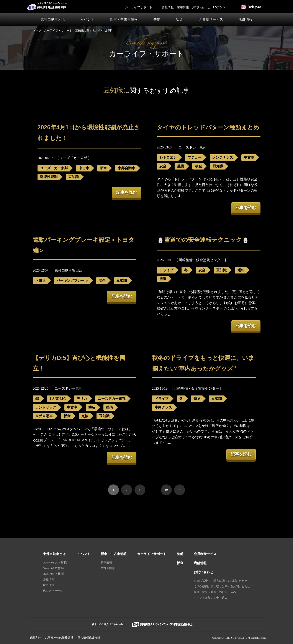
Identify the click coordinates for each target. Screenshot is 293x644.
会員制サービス (211, 19)
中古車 (84, 168)
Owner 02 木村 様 (53, 568)
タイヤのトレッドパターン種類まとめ (208, 127)
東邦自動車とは (53, 19)
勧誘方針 (35, 638)
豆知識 (74, 177)
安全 (163, 166)
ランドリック (46, 407)
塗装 (92, 407)
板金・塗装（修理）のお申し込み (215, 592)
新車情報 (106, 562)
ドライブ (166, 270)
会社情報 (168, 7)
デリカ (82, 399)
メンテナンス (223, 157)
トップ (37, 30)
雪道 (163, 279)
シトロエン (168, 157)
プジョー (195, 157)
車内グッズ (163, 407)
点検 (85, 416)
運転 (241, 270)
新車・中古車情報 (124, 19)
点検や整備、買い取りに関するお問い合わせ (222, 586)
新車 (103, 168)
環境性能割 (49, 177)
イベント (87, 19)
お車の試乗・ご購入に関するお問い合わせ (220, 581)
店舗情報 (246, 19)
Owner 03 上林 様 (53, 574)
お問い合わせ (201, 7)
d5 (37, 399)
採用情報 (183, 7)
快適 (197, 399)
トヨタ (41, 281)
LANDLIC (58, 399)
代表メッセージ (53, 591)
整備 (157, 19)
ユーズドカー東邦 (54, 168)
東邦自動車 (126, 168)
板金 (180, 19)
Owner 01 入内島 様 (55, 562)
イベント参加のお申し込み (211, 598)
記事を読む (127, 192)
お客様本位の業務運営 (59, 638)
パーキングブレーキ (72, 281)
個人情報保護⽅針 (89, 638)
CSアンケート (223, 7)
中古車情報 (108, 568)
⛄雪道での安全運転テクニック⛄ (203, 240)
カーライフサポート (139, 7)
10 (166, 490)
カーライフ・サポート (58, 30)
